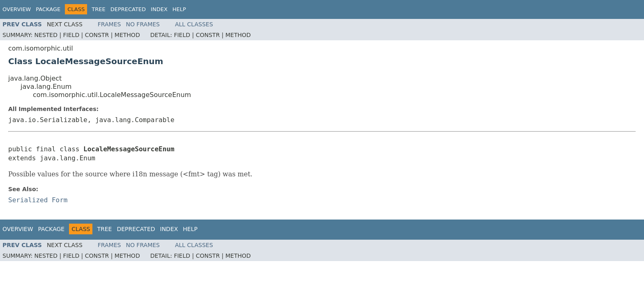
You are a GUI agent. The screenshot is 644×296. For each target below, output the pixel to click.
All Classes (194, 24)
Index (159, 9)
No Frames (143, 24)
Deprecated (128, 9)
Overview (17, 9)
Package (48, 9)
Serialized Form (38, 200)
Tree (98, 9)
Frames (109, 24)
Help (179, 9)
